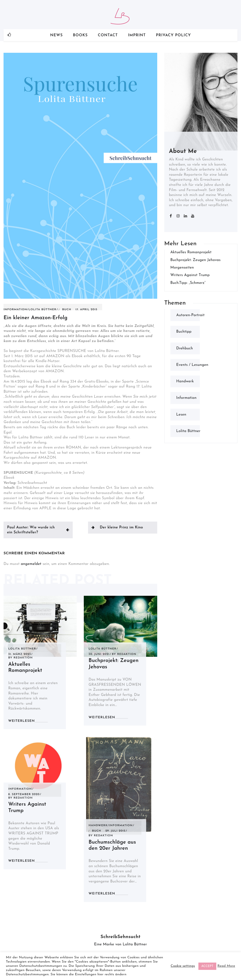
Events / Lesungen (192, 365)
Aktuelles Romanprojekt (191, 252)
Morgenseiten (182, 268)
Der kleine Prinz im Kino (121, 527)
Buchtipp (184, 332)
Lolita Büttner (42, 310)
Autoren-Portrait (190, 315)
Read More (226, 966)
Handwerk (98, 825)
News (56, 35)
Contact (108, 35)
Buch (67, 310)
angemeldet (31, 564)
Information (15, 310)
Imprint (137, 35)
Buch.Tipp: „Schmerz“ (188, 283)
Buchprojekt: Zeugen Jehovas (195, 260)
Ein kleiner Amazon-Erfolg (36, 318)
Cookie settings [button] (183, 966)
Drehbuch (185, 348)
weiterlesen (22, 721)
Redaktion (23, 658)
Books (80, 35)
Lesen (181, 415)
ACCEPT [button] (207, 966)
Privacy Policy (173, 35)
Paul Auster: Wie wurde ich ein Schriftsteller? (31, 530)
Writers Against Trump (190, 275)
